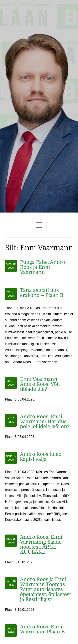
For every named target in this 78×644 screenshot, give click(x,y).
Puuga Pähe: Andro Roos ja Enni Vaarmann (43, 267)
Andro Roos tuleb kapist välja (41, 457)
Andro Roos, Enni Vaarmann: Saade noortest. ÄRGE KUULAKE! (41, 544)
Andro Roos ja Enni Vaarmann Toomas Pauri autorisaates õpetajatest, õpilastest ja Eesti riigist (45, 589)
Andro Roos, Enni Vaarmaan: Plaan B (42, 629)
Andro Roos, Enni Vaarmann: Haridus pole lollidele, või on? (45, 422)
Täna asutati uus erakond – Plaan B (42, 293)
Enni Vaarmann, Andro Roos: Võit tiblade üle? (40, 384)
